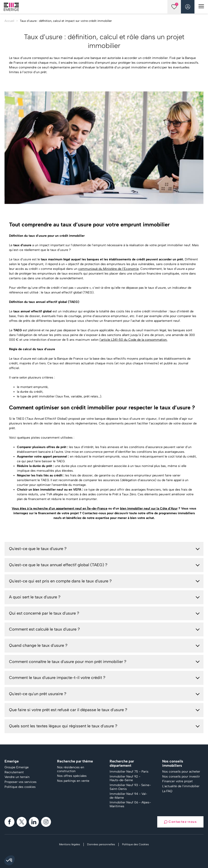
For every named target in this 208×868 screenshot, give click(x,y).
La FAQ (167, 791)
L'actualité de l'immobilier (181, 786)
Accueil (9, 21)
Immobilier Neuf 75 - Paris (129, 772)
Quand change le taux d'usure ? (38, 645)
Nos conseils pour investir (181, 777)
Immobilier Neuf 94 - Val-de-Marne (128, 796)
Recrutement (14, 772)
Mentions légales (70, 844)
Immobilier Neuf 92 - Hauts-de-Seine (125, 779)
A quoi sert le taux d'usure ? (35, 597)
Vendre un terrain (17, 777)
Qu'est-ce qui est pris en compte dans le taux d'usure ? (60, 581)
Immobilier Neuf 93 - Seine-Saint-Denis (130, 787)
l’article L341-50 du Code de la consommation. (133, 340)
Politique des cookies (20, 787)
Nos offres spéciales (72, 776)
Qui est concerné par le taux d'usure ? (44, 613)
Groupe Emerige (17, 767)
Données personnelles (101, 844)
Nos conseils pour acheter (181, 772)
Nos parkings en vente (73, 781)
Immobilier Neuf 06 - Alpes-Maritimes (130, 804)
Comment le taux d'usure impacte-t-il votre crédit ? (57, 678)
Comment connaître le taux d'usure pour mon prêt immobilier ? (68, 662)
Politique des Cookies (135, 844)
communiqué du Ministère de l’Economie (109, 269)
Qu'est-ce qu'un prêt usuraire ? (38, 694)
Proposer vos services (21, 782)
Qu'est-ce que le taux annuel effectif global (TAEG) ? (58, 565)
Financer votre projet (177, 781)
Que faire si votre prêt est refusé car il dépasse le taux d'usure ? (68, 710)
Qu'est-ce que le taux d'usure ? (38, 549)
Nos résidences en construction (71, 769)
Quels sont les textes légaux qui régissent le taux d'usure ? (63, 726)
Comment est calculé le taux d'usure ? (44, 629)
